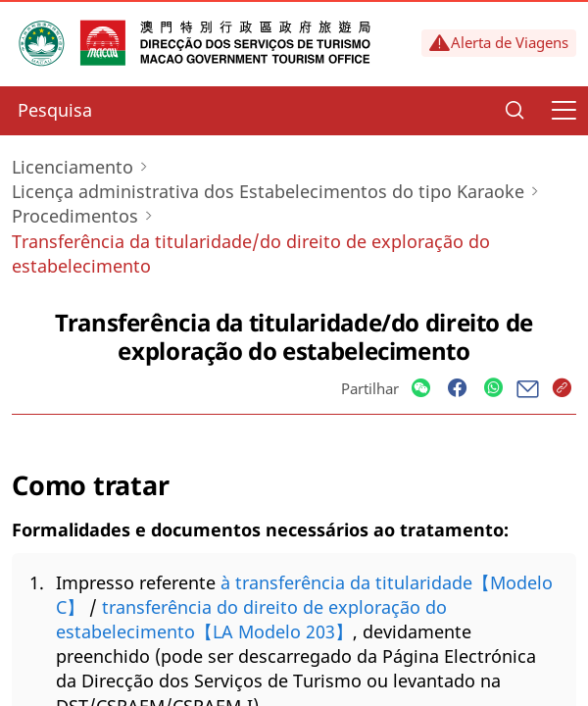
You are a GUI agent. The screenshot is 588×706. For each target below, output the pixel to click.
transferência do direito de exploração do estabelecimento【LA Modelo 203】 (251, 619)
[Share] (421, 389)
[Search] (514, 111)
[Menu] (563, 111)
